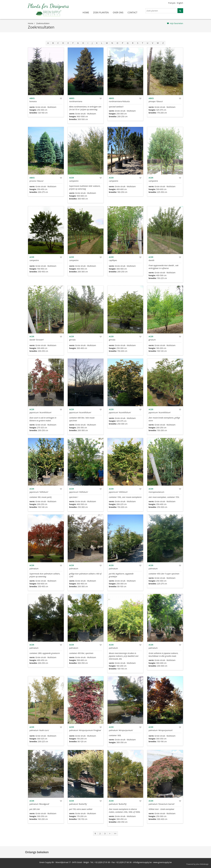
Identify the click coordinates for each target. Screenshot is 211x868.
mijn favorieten (176, 23)
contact (132, 13)
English (180, 3)
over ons (118, 13)
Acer (72, 178)
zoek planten (101, 13)
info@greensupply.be (142, 862)
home (86, 13)
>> (115, 833)
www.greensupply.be (162, 862)
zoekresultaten (43, 23)
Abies (32, 98)
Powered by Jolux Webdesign (197, 864)
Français (172, 3)
